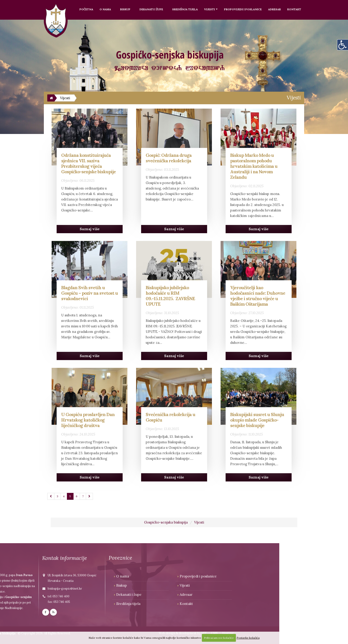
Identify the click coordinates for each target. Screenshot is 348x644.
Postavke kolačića (248, 638)
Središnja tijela (185, 9)
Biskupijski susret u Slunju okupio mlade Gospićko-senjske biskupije (257, 420)
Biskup (125, 9)
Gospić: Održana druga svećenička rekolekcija (169, 158)
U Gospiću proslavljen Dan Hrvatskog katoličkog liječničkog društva (88, 420)
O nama (105, 9)
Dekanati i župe (151, 9)
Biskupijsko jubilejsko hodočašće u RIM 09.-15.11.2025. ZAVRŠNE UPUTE (170, 296)
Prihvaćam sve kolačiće (219, 638)
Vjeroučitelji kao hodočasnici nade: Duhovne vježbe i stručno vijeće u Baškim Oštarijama (258, 296)
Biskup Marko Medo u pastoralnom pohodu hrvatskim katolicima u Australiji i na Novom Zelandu (254, 166)
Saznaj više (90, 229)
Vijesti (210, 9)
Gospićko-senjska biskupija (166, 522)
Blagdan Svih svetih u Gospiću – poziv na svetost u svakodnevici (90, 293)
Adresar (274, 9)
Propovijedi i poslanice (243, 9)
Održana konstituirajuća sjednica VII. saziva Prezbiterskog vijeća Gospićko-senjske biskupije (88, 163)
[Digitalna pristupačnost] (343, 45)
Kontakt (294, 9)
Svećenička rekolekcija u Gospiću (170, 417)
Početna (86, 9)
